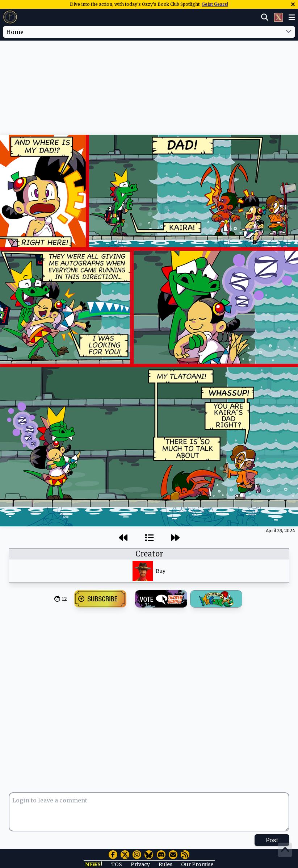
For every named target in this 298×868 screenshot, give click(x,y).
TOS (117, 864)
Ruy (161, 571)
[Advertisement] (149, 63)
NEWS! (94, 864)
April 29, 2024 (280, 531)
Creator (149, 554)
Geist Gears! (215, 4)
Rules (165, 864)
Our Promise (197, 864)
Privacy (140, 864)
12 (64, 599)
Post (272, 840)
